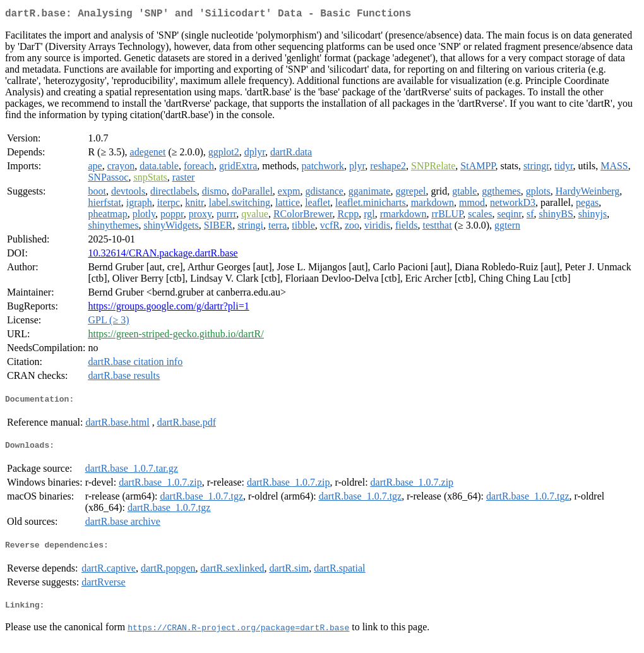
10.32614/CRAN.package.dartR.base (163, 255)
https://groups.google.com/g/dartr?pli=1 (168, 309)
